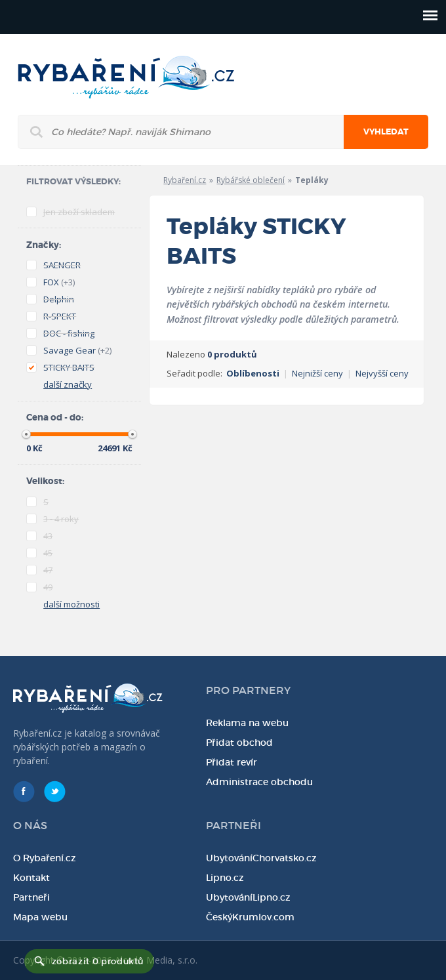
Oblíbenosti (253, 373)
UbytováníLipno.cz (248, 897)
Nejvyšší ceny (382, 373)
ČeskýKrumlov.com (250, 917)
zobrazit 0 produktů (98, 961)
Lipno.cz (225, 878)
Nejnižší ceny (317, 373)
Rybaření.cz (185, 180)
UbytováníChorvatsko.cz (261, 858)
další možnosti (71, 604)
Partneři (31, 897)
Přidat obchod (239, 743)
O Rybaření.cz (45, 858)
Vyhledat (386, 132)
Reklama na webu (247, 723)
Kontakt (31, 878)
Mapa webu (40, 917)
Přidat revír (232, 762)
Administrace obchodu (259, 782)
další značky (68, 384)
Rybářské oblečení (251, 180)
